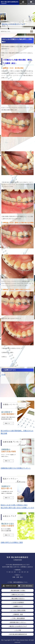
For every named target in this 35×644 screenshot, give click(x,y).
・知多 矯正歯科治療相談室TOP (18, 634)
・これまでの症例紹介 (17, 602)
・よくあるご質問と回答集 (18, 610)
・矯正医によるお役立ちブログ (17, 626)
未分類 (3, 375)
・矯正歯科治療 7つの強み (17, 590)
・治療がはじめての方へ (17, 594)
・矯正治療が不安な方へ (17, 598)
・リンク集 (17, 630)
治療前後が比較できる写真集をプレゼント (17, 467)
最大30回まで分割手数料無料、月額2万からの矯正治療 (17, 431)
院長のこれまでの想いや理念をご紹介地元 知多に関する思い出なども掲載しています (17, 505)
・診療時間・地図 (17, 614)
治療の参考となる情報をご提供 (17, 541)
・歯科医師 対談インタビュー (17, 622)
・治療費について (18, 606)
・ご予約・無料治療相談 (17, 618)
